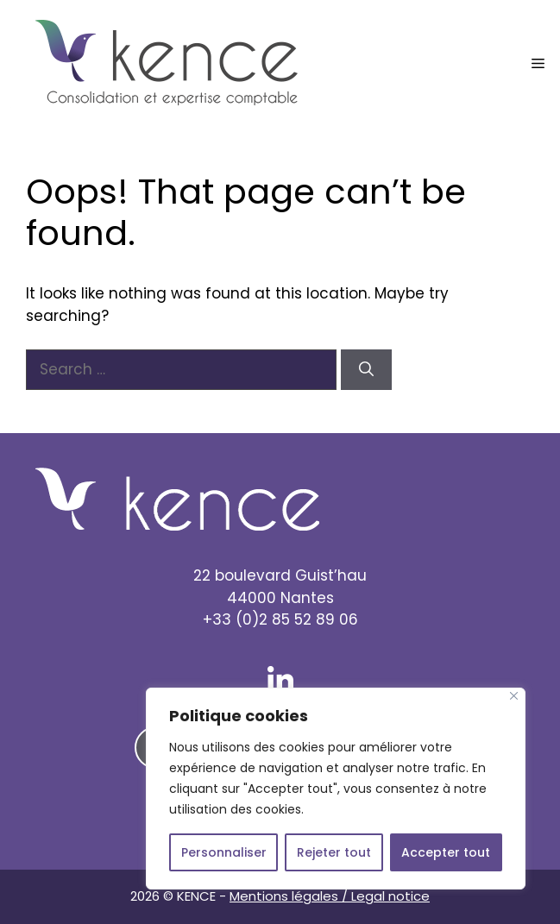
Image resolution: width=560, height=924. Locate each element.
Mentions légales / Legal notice (330, 896)
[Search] (366, 370)
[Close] (514, 696)
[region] (336, 789)
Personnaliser (224, 852)
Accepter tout (446, 852)
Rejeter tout (334, 852)
